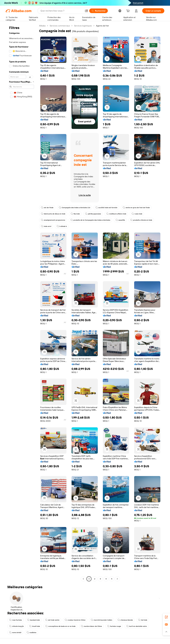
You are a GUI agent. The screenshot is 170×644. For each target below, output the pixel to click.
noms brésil (15, 632)
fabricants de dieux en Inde (53, 214)
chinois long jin (17, 626)
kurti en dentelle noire (137, 626)
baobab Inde (34, 620)
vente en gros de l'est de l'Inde (136, 208)
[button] (86, 11)
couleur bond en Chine (75, 620)
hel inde (143, 620)
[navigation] (22, 303)
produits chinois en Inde (141, 220)
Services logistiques (83, 26)
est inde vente (52, 620)
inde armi (46, 226)
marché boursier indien (102, 620)
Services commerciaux (60, 26)
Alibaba (42, 26)
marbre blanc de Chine (91, 626)
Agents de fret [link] (102, 26)
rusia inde (137, 214)
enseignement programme (53, 220)
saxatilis (120, 220)
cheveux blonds (125, 620)
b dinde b (62, 226)
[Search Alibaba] (61, 11)
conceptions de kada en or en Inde (60, 626)
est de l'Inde (47, 208)
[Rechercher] (99, 11)
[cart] (128, 11)
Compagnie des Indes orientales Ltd (74, 208)
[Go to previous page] (83, 579)
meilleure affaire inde (116, 214)
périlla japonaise (93, 214)
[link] (166, 617)
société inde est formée (106, 208)
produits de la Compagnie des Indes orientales (90, 220)
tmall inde (35, 626)
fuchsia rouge (114, 626)
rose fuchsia (16, 620)
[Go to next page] (117, 579)
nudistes (31, 632)
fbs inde (75, 214)
